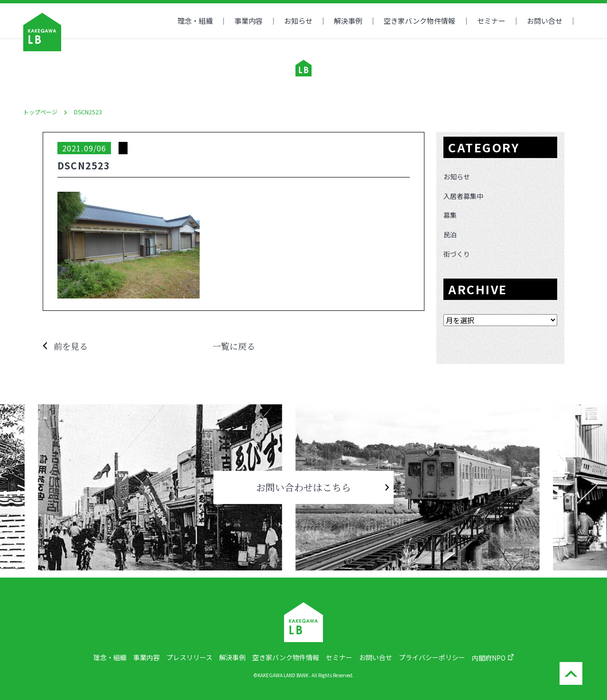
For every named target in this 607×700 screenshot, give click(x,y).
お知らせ (298, 21)
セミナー (491, 21)
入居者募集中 (463, 196)
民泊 (450, 234)
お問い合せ (545, 21)
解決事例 (348, 21)
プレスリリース (189, 657)
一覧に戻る (234, 346)
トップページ (40, 112)
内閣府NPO (489, 658)
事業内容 (248, 21)
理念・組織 (195, 21)
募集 (450, 215)
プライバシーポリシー (432, 657)
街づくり (457, 254)
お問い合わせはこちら (303, 487)
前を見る (71, 346)
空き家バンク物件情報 (286, 657)
